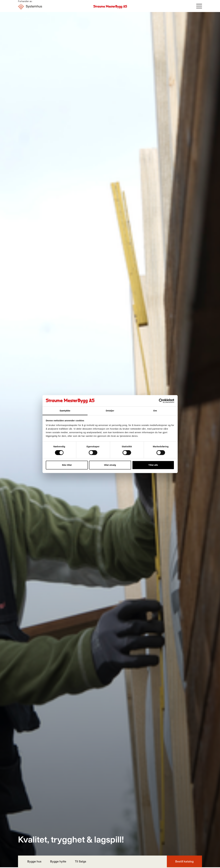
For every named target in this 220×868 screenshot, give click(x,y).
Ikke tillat (67, 465)
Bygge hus (34, 861)
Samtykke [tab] (65, 411)
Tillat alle (153, 465)
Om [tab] (155, 411)
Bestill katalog (184, 861)
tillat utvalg (110, 465)
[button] (199, 6)
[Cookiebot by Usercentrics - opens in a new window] (161, 401)
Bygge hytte (58, 861)
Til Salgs (81, 861)
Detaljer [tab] (110, 411)
